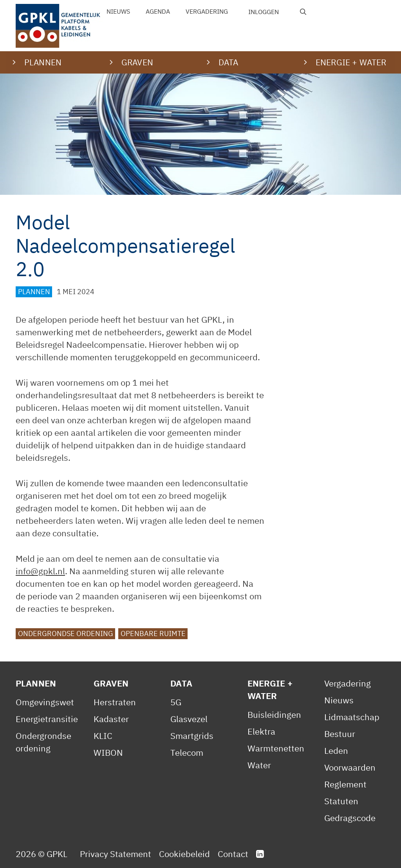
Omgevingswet (45, 702)
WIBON (108, 752)
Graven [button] (137, 62)
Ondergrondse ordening (66, 633)
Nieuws (118, 11)
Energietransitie (47, 719)
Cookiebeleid (184, 854)
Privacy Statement (116, 854)
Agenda (158, 11)
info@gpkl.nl (40, 571)
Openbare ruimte (153, 633)
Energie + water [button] (351, 62)
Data (181, 683)
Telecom (187, 752)
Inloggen (264, 12)
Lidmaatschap (352, 717)
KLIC (103, 736)
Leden (336, 750)
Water (259, 765)
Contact (233, 854)
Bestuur (340, 734)
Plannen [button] (43, 62)
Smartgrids (192, 736)
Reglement (345, 784)
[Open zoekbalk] (303, 12)
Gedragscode (350, 818)
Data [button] (228, 62)
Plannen (34, 292)
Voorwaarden (350, 767)
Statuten (341, 801)
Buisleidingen (274, 714)
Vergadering (207, 11)
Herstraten (115, 702)
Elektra (261, 731)
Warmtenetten (276, 748)
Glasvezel (189, 719)
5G (176, 702)
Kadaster (111, 719)
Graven (111, 683)
